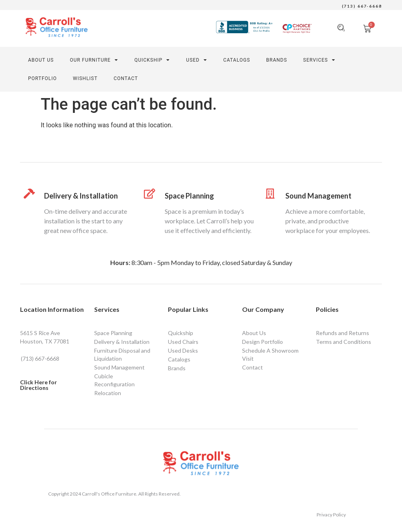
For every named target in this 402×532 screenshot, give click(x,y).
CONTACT (126, 78)
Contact (253, 367)
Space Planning (189, 196)
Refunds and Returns (342, 333)
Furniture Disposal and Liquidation (122, 354)
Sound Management (318, 196)
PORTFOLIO (42, 78)
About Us (41, 60)
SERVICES (319, 60)
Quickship (152, 60)
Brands (277, 60)
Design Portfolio (263, 342)
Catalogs (237, 60)
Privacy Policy (331, 515)
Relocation (108, 393)
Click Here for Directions (38, 385)
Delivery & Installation (81, 196)
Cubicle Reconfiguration (114, 380)
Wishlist (85, 78)
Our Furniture (94, 60)
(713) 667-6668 (362, 6)
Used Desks (183, 350)
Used (197, 60)
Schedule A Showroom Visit (270, 354)
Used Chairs (183, 342)
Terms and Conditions (343, 342)
